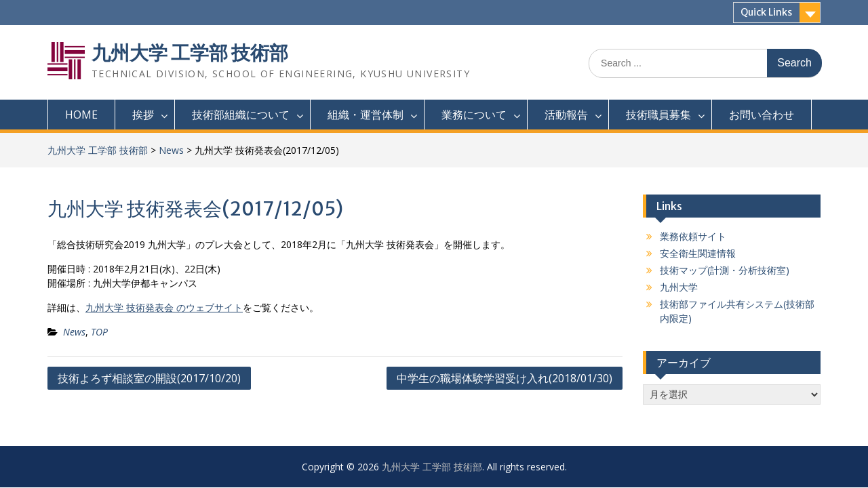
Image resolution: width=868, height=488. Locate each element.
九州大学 (679, 287)
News (171, 150)
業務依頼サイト (693, 236)
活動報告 (566, 115)
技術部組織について (241, 115)
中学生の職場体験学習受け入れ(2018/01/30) (505, 378)
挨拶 (143, 115)
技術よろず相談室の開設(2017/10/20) (149, 378)
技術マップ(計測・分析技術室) (725, 270)
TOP (99, 332)
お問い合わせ (762, 115)
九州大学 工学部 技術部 (190, 53)
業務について (474, 115)
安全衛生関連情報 (698, 253)
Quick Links (766, 12)
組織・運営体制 (366, 115)
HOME (81, 115)
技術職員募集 (658, 115)
